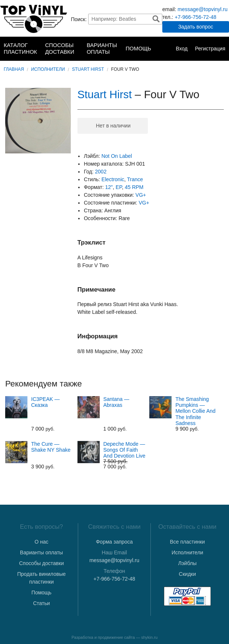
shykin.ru (149, 637)
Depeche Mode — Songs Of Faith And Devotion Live (125, 450)
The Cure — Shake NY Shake (51, 447)
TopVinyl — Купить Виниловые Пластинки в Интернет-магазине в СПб (34, 19)
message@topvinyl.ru (203, 9)
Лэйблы (187, 563)
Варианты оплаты (102, 49)
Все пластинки (187, 542)
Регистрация (210, 49)
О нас (41, 542)
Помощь (138, 49)
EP (119, 187)
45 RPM (134, 187)
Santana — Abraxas (116, 402)
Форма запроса (114, 542)
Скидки (187, 574)
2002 (101, 172)
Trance (135, 179)
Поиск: (79, 19)
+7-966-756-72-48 (195, 17)
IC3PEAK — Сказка (45, 402)
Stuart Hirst (88, 69)
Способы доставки (60, 49)
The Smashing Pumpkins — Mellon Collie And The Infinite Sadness (195, 411)
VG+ (141, 195)
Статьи (41, 603)
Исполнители (48, 69)
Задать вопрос (196, 27)
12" (109, 187)
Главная (14, 69)
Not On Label (117, 156)
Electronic (113, 179)
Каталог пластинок (20, 49)
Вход (182, 49)
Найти (156, 19)
